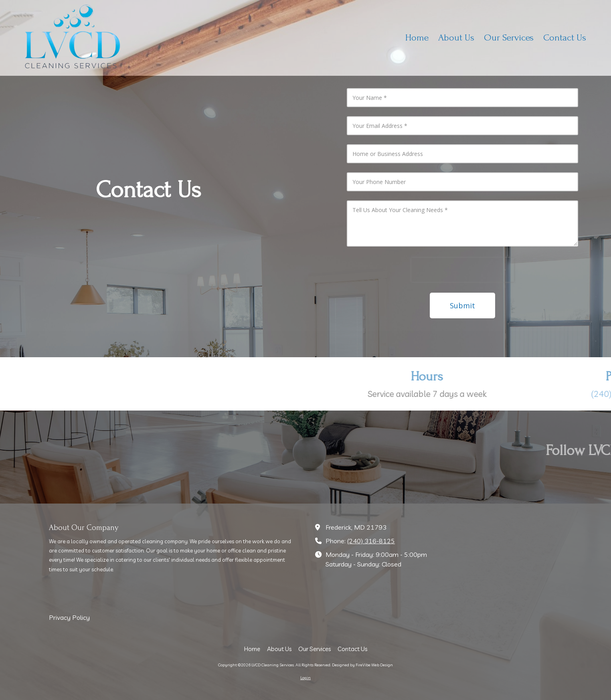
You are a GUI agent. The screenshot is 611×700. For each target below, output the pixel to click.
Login (305, 678)
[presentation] (463, 270)
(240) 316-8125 (371, 541)
